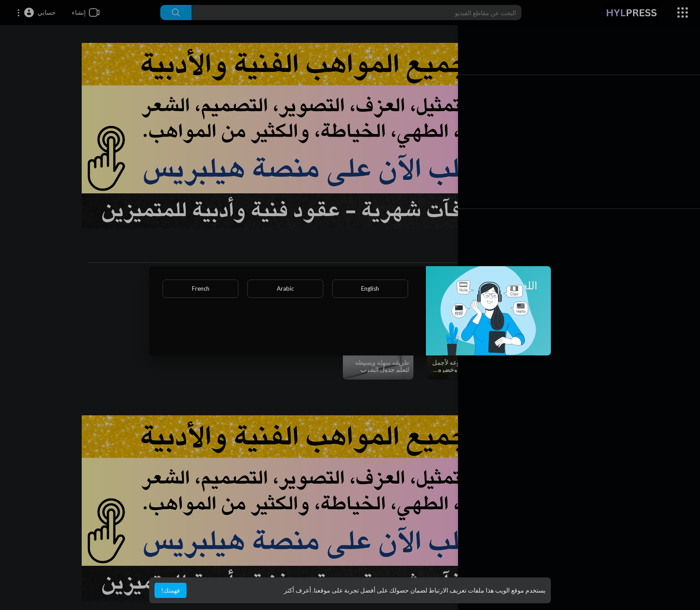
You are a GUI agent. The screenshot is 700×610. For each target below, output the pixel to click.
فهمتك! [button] (171, 590)
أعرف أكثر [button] (298, 590)
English (370, 288)
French (201, 288)
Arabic (285, 288)
